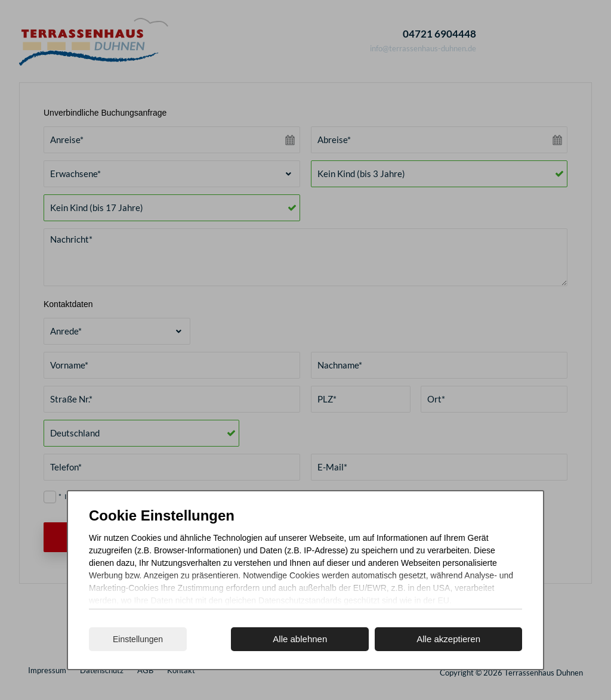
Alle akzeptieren (448, 639)
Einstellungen (138, 639)
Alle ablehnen (300, 639)
